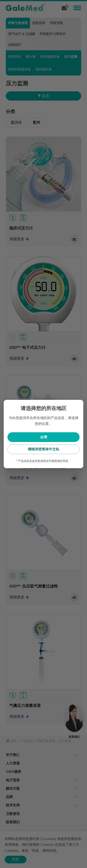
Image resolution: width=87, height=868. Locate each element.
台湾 (44, 437)
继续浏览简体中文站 (43, 449)
